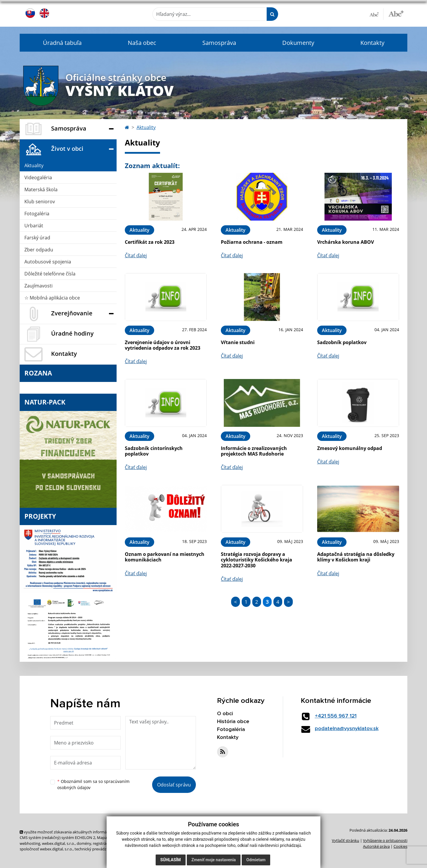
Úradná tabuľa (62, 43)
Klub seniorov (40, 202)
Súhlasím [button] (171, 860)
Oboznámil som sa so (93, 784)
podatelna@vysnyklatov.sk (347, 729)
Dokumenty (298, 43)
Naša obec (142, 43)
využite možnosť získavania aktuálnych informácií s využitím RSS (78, 832)
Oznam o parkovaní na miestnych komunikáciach (165, 557)
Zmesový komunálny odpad (350, 448)
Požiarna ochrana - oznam (252, 242)
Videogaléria (38, 177)
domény (84, 843)
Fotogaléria (37, 214)
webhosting (30, 843)
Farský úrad (37, 238)
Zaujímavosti (38, 286)
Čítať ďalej (136, 256)
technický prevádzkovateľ (97, 849)
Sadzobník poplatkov (342, 342)
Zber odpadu (39, 250)
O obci (225, 714)
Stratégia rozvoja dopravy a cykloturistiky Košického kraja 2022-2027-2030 (257, 560)
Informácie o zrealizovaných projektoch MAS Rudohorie (254, 451)
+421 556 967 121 (336, 716)
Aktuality (34, 165)
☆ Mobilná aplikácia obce (52, 298)
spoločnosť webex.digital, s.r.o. (46, 849)
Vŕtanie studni (238, 342)
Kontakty (372, 43)
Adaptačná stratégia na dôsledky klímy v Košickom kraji (356, 557)
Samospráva (219, 43)
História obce (233, 722)
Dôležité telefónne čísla (50, 274)
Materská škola (41, 189)
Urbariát (34, 226)
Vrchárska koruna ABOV (346, 242)
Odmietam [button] (256, 860)
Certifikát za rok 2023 (150, 242)
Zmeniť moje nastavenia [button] (214, 860)
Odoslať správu (174, 785)
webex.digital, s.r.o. (58, 843)
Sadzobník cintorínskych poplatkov (154, 451)
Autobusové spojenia (48, 262)
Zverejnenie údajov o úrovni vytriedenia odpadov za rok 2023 (163, 345)
